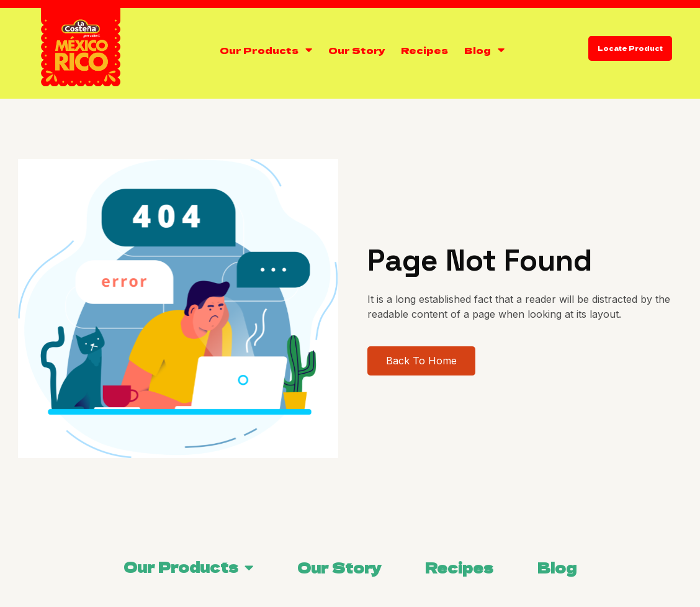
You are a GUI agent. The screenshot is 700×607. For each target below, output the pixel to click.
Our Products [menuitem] (181, 567)
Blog (478, 50)
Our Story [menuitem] (339, 567)
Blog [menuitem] (557, 567)
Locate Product (630, 48)
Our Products (259, 50)
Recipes (424, 50)
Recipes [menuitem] (459, 567)
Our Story (357, 50)
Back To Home (441, 361)
